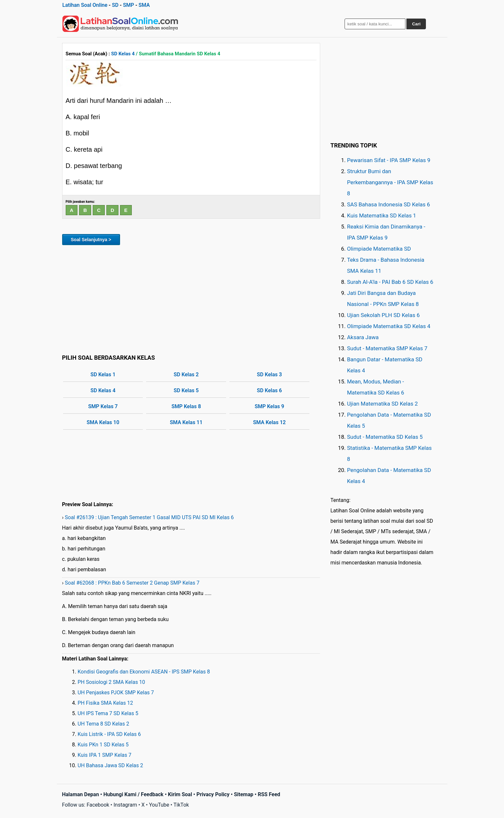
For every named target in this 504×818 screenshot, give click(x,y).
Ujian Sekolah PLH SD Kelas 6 (384, 315)
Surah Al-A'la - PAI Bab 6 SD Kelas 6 (390, 282)
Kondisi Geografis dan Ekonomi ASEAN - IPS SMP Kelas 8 (144, 672)
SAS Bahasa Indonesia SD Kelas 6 (389, 204)
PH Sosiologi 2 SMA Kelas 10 (111, 682)
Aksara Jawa (363, 337)
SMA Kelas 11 (186, 422)
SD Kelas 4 (123, 54)
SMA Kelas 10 (103, 422)
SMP (129, 5)
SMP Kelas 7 (103, 406)
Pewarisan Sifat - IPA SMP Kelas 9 (389, 160)
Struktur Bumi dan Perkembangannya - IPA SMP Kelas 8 (390, 182)
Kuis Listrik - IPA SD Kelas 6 (109, 734)
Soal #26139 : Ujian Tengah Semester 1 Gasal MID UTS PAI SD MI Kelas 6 (149, 517)
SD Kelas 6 (270, 390)
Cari (416, 24)
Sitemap (244, 794)
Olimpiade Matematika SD (379, 249)
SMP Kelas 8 (186, 406)
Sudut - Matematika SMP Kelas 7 (387, 348)
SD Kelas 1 (103, 374)
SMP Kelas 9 (270, 406)
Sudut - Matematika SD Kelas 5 (385, 437)
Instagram (125, 805)
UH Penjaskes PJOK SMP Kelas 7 (116, 693)
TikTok (181, 805)
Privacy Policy (213, 794)
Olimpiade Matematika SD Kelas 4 (389, 326)
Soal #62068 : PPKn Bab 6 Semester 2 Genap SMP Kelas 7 (132, 583)
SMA (144, 5)
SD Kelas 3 (270, 374)
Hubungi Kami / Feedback (134, 794)
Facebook (98, 805)
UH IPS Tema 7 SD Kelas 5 (108, 713)
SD (115, 5)
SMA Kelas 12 (269, 422)
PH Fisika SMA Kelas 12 (105, 703)
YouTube (159, 805)
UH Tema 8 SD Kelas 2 (103, 724)
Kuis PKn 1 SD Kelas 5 (103, 745)
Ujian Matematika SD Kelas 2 (383, 404)
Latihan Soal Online (85, 5)
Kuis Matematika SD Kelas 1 (382, 215)
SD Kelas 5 (186, 390)
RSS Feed (269, 794)
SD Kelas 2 (186, 374)
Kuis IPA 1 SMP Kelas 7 (105, 755)
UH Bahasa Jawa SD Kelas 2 (110, 765)
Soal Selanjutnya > (91, 240)
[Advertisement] (191, 298)
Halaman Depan (81, 794)
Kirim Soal (180, 794)
